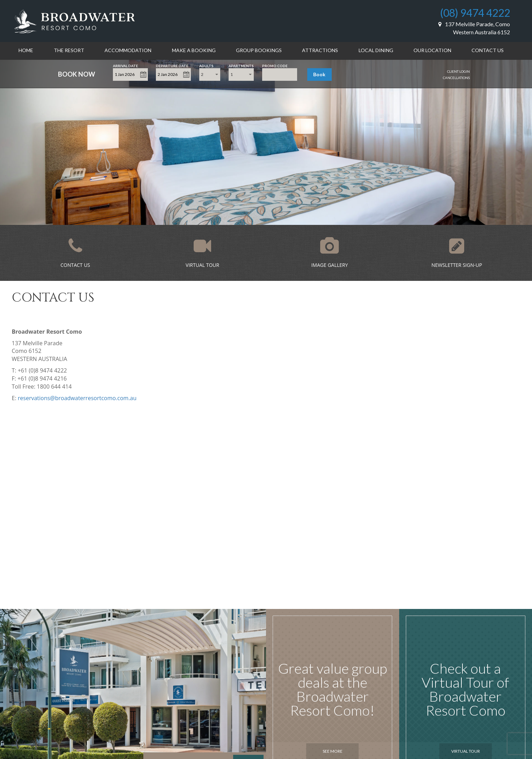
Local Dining (376, 50)
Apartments (241, 65)
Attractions (320, 50)
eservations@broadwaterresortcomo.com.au (78, 398)
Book (319, 74)
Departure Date (172, 65)
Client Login (458, 71)
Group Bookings (259, 50)
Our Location (432, 50)
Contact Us (488, 50)
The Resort (69, 50)
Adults (206, 65)
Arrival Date (125, 65)
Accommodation (128, 50)
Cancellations (456, 78)
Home (26, 50)
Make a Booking (194, 50)
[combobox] (210, 75)
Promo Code (275, 65)
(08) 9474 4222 (475, 13)
